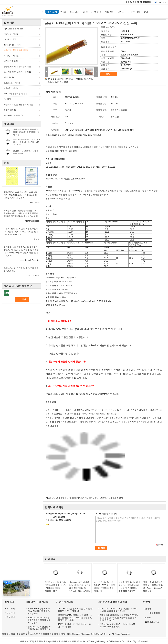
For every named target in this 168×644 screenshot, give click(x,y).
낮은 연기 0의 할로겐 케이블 (16, 50)
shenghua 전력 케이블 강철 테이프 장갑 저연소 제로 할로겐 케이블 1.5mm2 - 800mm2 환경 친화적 (80, 588)
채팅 (110, 74)
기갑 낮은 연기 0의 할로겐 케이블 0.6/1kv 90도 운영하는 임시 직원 (26, 132)
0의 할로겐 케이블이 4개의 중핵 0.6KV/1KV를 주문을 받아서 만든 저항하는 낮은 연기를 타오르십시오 (119, 618)
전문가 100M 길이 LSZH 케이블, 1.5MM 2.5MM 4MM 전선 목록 (117, 625)
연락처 (121, 12)
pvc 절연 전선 (10, 39)
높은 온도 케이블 (11, 88)
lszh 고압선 (94, 498)
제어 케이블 (9, 77)
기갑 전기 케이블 (11, 34)
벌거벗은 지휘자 (11, 61)
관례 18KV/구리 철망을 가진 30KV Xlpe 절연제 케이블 (39, 629)
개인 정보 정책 (8, 634)
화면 (85, 12)
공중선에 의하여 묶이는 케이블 (17, 67)
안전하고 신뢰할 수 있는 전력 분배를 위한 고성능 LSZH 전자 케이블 (55, 585)
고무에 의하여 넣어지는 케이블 (17, 72)
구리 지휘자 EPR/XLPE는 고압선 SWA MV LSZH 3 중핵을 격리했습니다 (118, 610)
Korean (162, 2)
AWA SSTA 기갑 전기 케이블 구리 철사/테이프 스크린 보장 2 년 (75, 610)
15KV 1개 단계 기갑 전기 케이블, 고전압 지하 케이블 (75, 625)
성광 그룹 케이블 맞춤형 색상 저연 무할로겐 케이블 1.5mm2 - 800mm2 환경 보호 (154, 587)
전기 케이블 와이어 (12, 45)
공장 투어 (96, 12)
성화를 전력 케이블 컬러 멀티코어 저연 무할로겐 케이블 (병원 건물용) (129, 585)
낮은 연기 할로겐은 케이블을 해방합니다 (69, 498)
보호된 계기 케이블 (12, 83)
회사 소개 (75, 12)
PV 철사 (7, 99)
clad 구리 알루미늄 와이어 (15, 94)
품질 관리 (109, 12)
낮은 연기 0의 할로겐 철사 (111, 498)
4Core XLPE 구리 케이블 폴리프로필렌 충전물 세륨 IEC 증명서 (39, 620)
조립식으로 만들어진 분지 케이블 (18, 105)
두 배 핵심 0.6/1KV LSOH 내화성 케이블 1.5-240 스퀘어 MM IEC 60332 (26, 142)
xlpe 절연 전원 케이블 (13, 28)
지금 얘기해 (134, 12)
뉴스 (146, 12)
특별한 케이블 (10, 110)
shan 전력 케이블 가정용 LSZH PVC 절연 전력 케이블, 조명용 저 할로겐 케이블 (104, 587)
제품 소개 (52, 12)
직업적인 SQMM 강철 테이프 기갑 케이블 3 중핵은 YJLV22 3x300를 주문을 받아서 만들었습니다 (75, 618)
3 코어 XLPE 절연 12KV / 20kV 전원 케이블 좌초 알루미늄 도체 (39, 611)
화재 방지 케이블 (11, 56)
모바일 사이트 (152, 622)
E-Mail (148, 618)
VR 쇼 (63, 12)
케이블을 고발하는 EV (14, 115)
